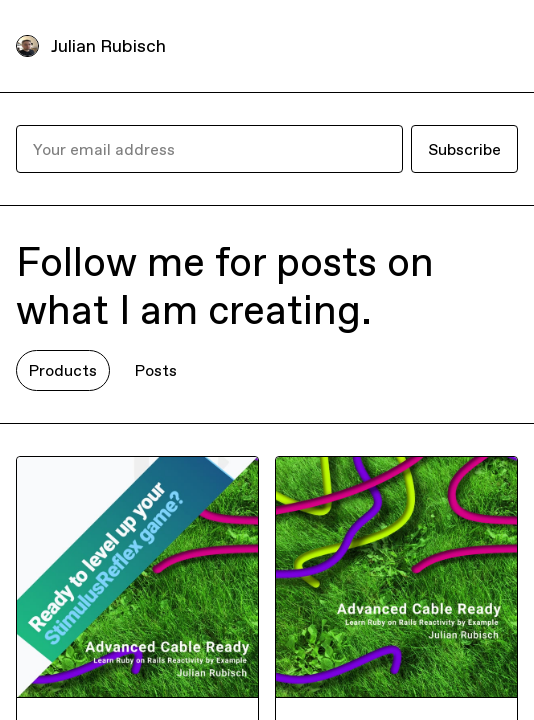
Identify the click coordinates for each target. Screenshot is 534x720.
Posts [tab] (156, 370)
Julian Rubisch (108, 45)
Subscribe (464, 149)
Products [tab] (63, 370)
